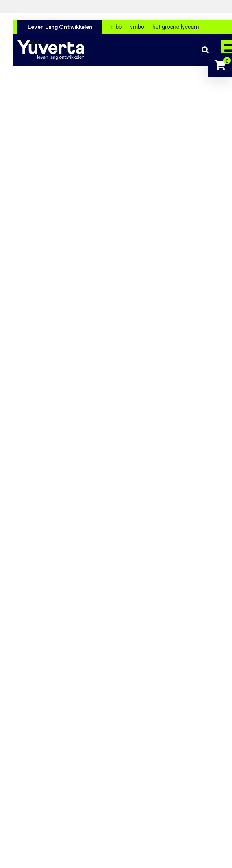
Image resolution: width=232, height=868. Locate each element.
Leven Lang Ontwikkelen (60, 27)
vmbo (137, 27)
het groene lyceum (176, 27)
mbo (116, 27)
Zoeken (205, 50)
